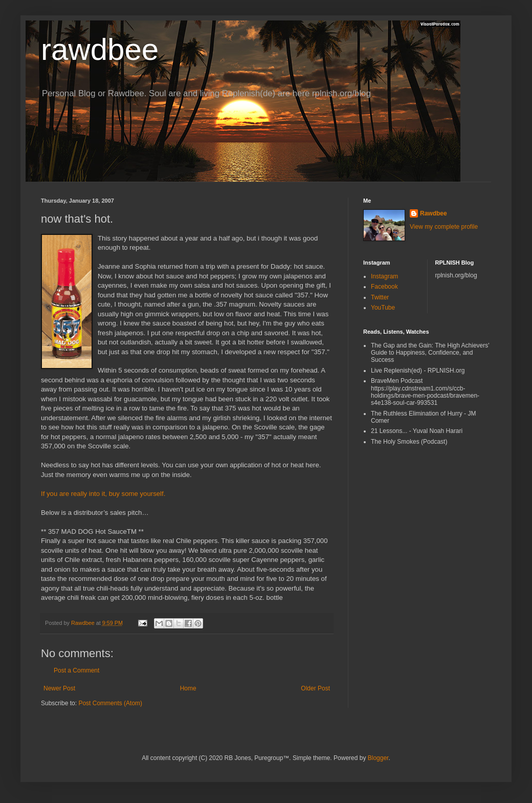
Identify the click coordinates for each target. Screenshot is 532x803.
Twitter (380, 297)
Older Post (315, 688)
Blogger (378, 758)
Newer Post (59, 688)
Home (188, 688)
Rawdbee (434, 213)
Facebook (384, 287)
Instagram (384, 276)
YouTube (383, 308)
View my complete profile (444, 227)
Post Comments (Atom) (110, 703)
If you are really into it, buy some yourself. (103, 494)
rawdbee (100, 49)
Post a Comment (76, 670)
